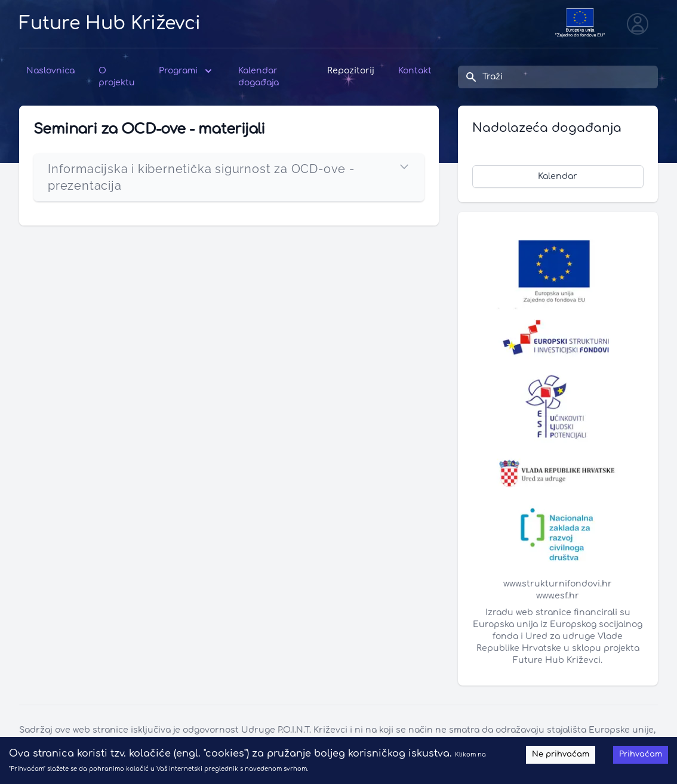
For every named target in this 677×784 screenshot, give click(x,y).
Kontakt (415, 71)
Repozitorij (351, 71)
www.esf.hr (558, 596)
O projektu (117, 77)
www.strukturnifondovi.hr (558, 584)
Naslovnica (50, 71)
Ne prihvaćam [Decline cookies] (561, 754)
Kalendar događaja (259, 77)
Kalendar (558, 176)
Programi (187, 71)
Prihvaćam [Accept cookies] (641, 754)
